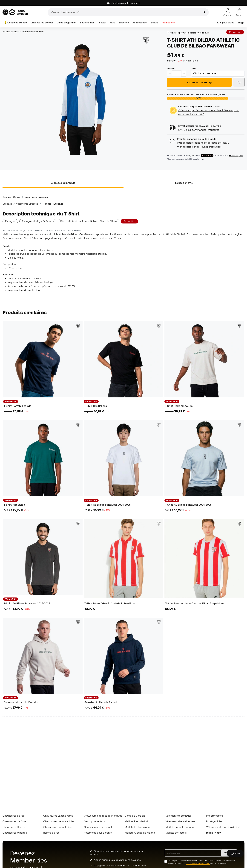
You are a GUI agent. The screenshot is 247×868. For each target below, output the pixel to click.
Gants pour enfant (94, 821)
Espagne (10, 221)
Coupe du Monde (15, 23)
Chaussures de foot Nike (57, 827)
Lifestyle (124, 23)
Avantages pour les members (123, 3)
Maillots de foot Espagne (180, 827)
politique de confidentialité (198, 864)
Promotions (168, 23)
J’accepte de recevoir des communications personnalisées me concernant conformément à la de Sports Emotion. (202, 862)
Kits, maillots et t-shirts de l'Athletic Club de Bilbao (89, 221)
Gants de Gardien (135, 816)
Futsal (103, 23)
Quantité (171, 68)
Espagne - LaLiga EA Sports (38, 221)
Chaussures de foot (42, 23)
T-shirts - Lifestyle (53, 204)
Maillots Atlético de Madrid (140, 833)
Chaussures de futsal (15, 821)
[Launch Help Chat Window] (235, 853)
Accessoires (140, 23)
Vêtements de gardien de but (223, 827)
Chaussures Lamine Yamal (58, 816)
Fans (113, 23)
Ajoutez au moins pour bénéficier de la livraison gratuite (196, 94)
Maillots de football (176, 833)
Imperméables (215, 816)
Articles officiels (11, 32)
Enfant (154, 23)
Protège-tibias (214, 821)
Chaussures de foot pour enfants (103, 816)
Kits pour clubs (226, 23)
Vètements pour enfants (98, 833)
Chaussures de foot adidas (59, 821)
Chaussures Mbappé (15, 833)
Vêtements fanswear (33, 32)
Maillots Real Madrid (136, 821)
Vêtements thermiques (179, 816)
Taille (194, 68)
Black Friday (213, 833)
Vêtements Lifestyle (27, 204)
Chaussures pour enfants (99, 827)
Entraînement (88, 23)
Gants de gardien (66, 23)
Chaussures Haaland (14, 827)
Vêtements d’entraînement (181, 821)
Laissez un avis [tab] (184, 183)
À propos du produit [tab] (63, 183)
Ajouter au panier (199, 82)
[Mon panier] (239, 12)
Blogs (241, 23)
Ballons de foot (52, 833)
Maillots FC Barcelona (137, 827)
